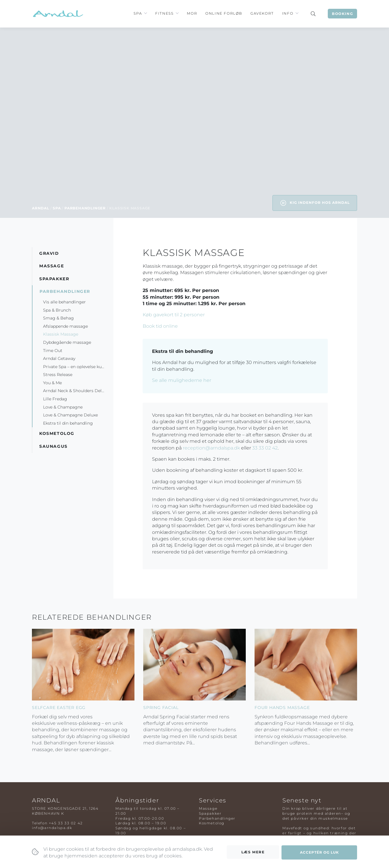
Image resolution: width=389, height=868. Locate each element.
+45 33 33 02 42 (66, 823)
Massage (208, 808)
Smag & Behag (58, 318)
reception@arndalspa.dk (211, 448)
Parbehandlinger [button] (65, 291)
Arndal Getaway (60, 358)
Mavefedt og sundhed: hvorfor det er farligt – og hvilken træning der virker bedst (319, 833)
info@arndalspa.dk (52, 828)
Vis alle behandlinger (64, 302)
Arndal (41, 208)
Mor (192, 13)
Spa (138, 13)
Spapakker (210, 813)
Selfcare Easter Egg (59, 708)
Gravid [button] (49, 253)
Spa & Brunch (57, 310)
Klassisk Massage (61, 334)
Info (288, 13)
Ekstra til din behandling (69, 423)
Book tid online (160, 326)
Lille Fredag (55, 399)
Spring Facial (161, 708)
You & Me (52, 383)
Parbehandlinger (85, 208)
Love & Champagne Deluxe (70, 415)
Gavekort (262, 13)
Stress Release (58, 375)
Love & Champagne (63, 407)
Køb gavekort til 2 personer (174, 315)
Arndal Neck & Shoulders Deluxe (76, 391)
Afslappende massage (65, 326)
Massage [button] (52, 266)
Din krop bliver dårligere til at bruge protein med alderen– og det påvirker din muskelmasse (316, 813)
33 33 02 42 (265, 448)
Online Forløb (224, 13)
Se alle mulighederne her (182, 380)
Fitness (164, 13)
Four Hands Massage (282, 708)
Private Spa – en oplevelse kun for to (78, 367)
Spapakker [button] (54, 279)
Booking (342, 14)
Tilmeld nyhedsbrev (137, 843)
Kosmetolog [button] (57, 433)
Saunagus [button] (53, 446)
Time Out (53, 351)
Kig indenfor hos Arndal (315, 203)
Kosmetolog (212, 823)
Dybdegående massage (67, 342)
